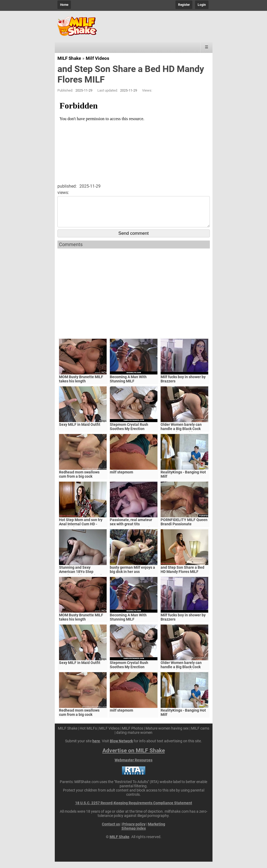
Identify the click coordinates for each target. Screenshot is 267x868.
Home (64, 5)
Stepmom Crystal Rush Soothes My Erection (129, 433)
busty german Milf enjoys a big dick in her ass (132, 576)
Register (184, 5)
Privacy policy (134, 830)
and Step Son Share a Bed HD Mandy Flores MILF (182, 576)
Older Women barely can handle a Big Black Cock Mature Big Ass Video (181, 435)
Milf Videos (98, 58)
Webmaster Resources (133, 766)
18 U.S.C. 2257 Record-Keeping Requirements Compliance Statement (134, 809)
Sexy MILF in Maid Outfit (80, 431)
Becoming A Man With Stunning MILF (128, 385)
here (96, 747)
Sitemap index (134, 835)
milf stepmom (121, 478)
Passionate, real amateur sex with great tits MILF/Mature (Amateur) (131, 530)
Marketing (157, 830)
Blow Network (121, 747)
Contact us (111, 830)
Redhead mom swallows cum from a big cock (79, 481)
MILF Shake (69, 58)
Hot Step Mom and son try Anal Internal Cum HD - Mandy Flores (81, 530)
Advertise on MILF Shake (134, 757)
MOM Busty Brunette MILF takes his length (81, 385)
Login (202, 5)
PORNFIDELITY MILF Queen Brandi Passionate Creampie (184, 530)
